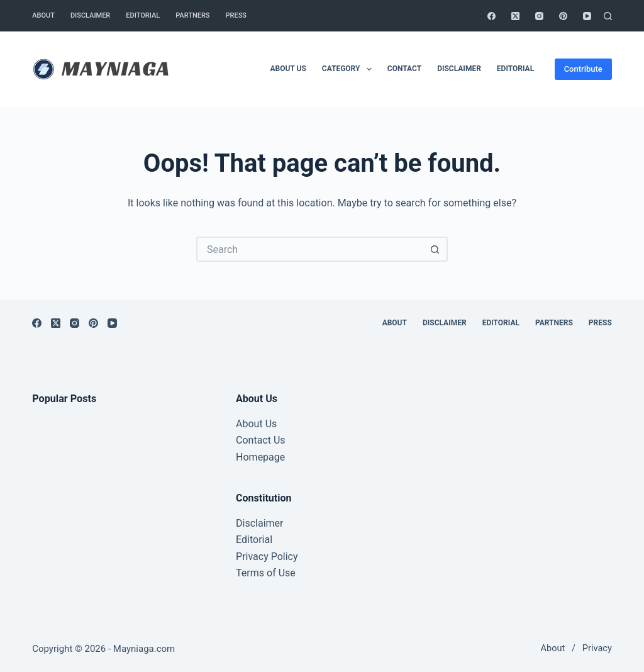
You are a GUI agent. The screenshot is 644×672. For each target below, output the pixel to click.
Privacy (597, 648)
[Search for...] (309, 249)
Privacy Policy (267, 557)
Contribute (583, 69)
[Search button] (435, 249)
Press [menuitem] (236, 15)
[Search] (608, 16)
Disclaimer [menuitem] (90, 15)
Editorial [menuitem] (143, 15)
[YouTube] (587, 16)
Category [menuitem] (349, 69)
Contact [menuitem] (404, 69)
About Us (256, 424)
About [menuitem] (43, 15)
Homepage (260, 457)
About (553, 648)
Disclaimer (259, 523)
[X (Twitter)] (515, 16)
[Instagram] (539, 16)
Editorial (254, 540)
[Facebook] (491, 16)
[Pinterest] (563, 16)
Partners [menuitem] (192, 15)
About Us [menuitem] (288, 69)
